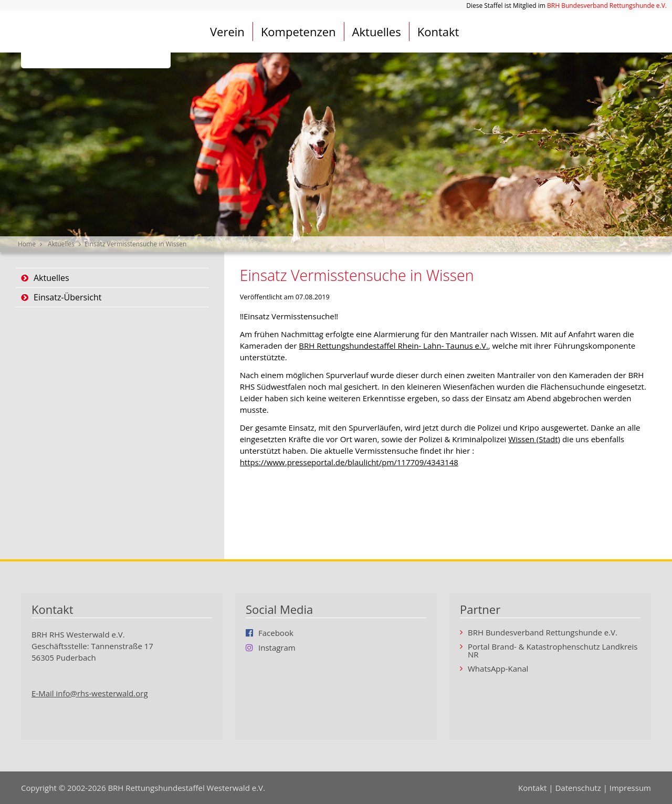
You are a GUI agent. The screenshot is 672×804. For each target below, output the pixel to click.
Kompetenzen (298, 32)
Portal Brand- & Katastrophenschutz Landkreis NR (553, 651)
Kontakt (438, 32)
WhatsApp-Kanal (498, 669)
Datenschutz (578, 788)
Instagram (277, 648)
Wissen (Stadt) (534, 439)
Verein (227, 32)
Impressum (630, 788)
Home (27, 244)
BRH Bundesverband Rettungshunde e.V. (607, 6)
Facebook (276, 633)
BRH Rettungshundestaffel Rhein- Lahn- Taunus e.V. (393, 346)
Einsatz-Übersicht (67, 297)
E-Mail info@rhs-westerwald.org (90, 693)
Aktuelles (377, 32)
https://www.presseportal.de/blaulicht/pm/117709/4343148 (349, 462)
